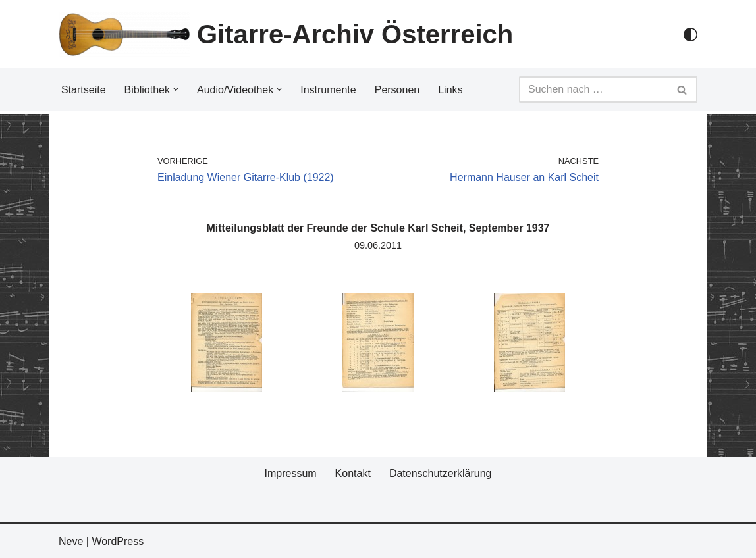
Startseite (84, 90)
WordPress (118, 541)
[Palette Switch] (690, 35)
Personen (397, 90)
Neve (71, 541)
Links (450, 90)
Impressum (290, 473)
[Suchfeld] (593, 89)
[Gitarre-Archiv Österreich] (286, 34)
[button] (176, 89)
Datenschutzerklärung (441, 473)
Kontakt (353, 473)
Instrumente (328, 90)
